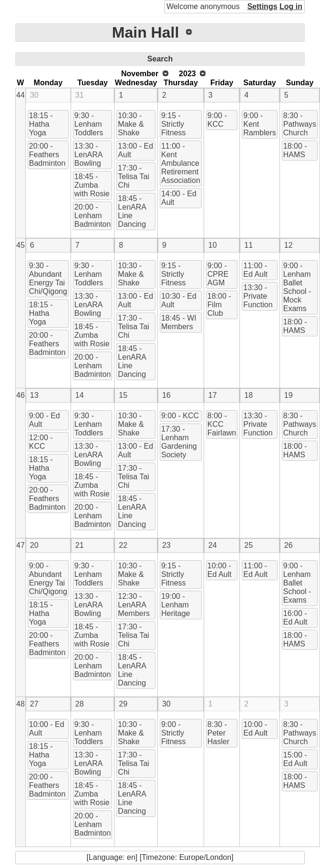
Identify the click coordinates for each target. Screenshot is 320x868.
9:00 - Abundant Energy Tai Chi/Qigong (48, 579)
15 (123, 395)
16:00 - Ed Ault (295, 618)
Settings (262, 6)
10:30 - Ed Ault (179, 300)
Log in (291, 6)
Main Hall (145, 32)
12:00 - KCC (41, 442)
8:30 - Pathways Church (300, 124)
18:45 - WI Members (179, 322)
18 (248, 395)
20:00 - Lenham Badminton (93, 216)
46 (21, 395)
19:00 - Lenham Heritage (175, 605)
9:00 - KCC (217, 120)
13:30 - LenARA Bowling (89, 155)
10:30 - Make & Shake (131, 124)
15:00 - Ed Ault (295, 759)
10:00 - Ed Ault (220, 570)
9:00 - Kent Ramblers (259, 124)
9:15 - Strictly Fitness (174, 124)
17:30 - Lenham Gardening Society (179, 442)
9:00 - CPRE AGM (218, 274)
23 (166, 545)
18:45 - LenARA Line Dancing (132, 211)
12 (289, 245)
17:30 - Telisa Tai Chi (134, 177)
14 (80, 395)
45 (21, 245)
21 (80, 545)
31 (80, 95)
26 (289, 545)
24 (213, 545)
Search (160, 59)
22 (123, 545)
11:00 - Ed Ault (255, 270)
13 (34, 395)
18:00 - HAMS (295, 150)
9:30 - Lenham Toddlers (89, 124)
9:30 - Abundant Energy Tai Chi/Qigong (48, 278)
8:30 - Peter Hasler (218, 733)
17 (213, 395)
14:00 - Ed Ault (179, 198)
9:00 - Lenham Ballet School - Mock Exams (297, 287)
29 (123, 704)
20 (34, 545)
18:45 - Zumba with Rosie (92, 185)
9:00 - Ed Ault (45, 420)
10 (213, 245)
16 (166, 395)
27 (34, 704)
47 (21, 545)
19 (289, 395)
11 (248, 245)
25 (248, 545)
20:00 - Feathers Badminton (47, 155)
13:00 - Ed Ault (135, 150)
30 (34, 95)
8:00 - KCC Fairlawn (222, 424)
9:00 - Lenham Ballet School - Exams (297, 583)
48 (21, 704)
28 (80, 704)
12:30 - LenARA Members (134, 605)
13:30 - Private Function (258, 296)
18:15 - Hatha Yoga (41, 124)
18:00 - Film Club (219, 305)
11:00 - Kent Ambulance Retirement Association (181, 163)
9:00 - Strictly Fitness (174, 733)
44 (21, 95)
